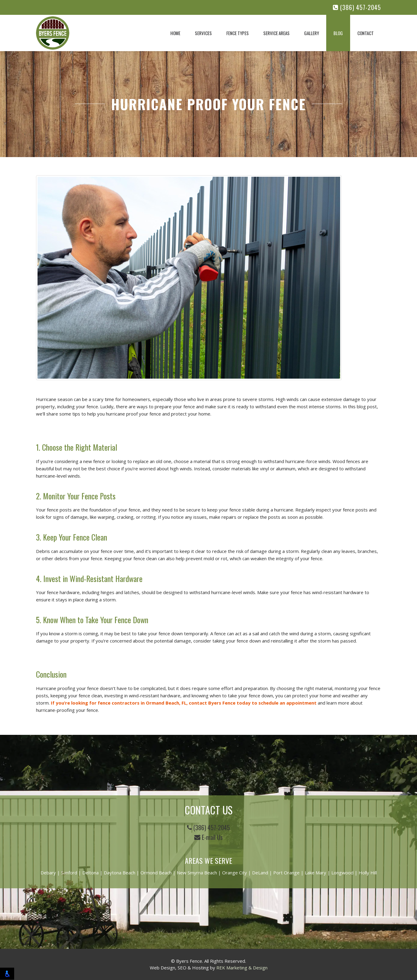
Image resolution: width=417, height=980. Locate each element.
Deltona (90, 873)
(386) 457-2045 (357, 7)
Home (175, 33)
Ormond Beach (156, 873)
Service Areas (276, 33)
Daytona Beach (120, 873)
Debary (48, 873)
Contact (366, 33)
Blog (338, 33)
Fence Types (238, 33)
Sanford (69, 873)
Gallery (312, 33)
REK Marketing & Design (242, 968)
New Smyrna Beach (197, 873)
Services (203, 33)
